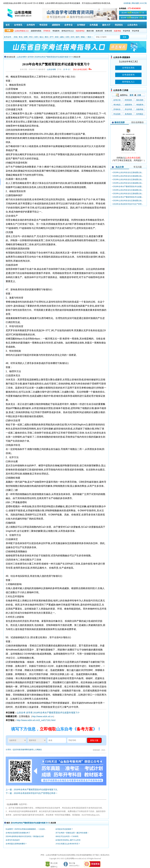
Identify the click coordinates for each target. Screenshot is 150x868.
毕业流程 (117, 114)
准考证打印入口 (68, 31)
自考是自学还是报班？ (64, 829)
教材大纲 (90, 31)
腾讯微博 (29, 750)
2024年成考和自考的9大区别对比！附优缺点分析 (25, 836)
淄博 (26, 37)
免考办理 (99, 31)
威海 (62, 37)
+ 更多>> (89, 37)
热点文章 (120, 167)
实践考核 (140, 109)
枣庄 (31, 37)
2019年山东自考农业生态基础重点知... (128, 172)
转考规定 (140, 114)
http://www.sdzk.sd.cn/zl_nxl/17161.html (36, 720)
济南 (15, 37)
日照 (67, 37)
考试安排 (43, 25)
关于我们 (96, 855)
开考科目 (117, 109)
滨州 (72, 37)
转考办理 (108, 31)
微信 (40, 750)
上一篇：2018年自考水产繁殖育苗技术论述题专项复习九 (32, 790)
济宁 (52, 37)
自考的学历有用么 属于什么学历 (68, 840)
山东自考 (21, 713)
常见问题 (138, 167)
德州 (77, 37)
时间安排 (128, 100)
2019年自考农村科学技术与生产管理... (128, 204)
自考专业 (68, 25)
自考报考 (31, 25)
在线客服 (127, 3)
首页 (8, 25)
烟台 (41, 37)
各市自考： (8, 37)
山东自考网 (21, 57)
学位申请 (136, 31)
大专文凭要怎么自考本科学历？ (68, 844)
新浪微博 (22, 750)
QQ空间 (16, 750)
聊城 (83, 37)
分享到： (9, 750)
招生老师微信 (137, 122)
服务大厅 (106, 25)
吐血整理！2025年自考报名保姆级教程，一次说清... (26, 829)
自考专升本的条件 (13, 840)
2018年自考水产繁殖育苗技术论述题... (128, 187)
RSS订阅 (143, 3)
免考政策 (128, 114)
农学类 (30, 57)
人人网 (36, 750)
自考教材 (81, 25)
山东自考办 (132, 25)
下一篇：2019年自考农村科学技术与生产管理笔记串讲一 (32, 793)
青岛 (20, 37)
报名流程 (140, 100)
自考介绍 (117, 100)
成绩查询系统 (36, 31)
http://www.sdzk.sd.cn (43, 716)
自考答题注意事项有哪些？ (16, 844)
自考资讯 (18, 25)
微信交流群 (120, 122)
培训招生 (119, 25)
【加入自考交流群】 (82, 69)
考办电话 (117, 105)
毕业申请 (126, 31)
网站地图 (135, 3)
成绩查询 (56, 25)
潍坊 (46, 37)
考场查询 (56, 31)
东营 (36, 37)
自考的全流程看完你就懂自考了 (18, 833)
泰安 (57, 37)
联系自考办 (105, 855)
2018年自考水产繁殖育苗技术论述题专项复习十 (53, 57)
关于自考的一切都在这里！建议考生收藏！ (72, 833)
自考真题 (94, 25)
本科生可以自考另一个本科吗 (67, 836)
